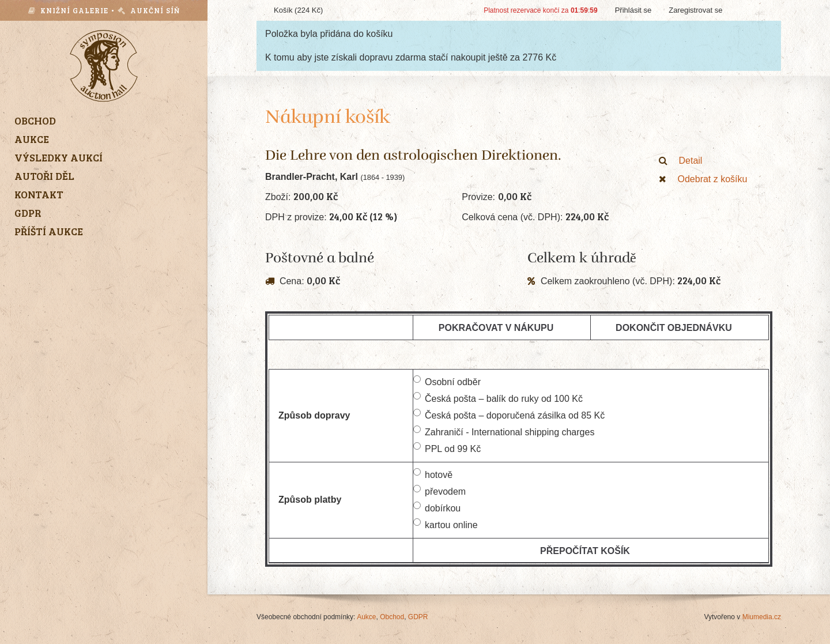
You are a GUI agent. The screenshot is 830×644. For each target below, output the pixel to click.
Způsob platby (310, 500)
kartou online (446, 524)
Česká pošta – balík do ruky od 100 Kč (498, 398)
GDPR (418, 617)
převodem (439, 491)
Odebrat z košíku (703, 179)
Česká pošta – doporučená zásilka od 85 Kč (509, 415)
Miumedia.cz (762, 617)
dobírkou (437, 507)
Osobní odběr (447, 381)
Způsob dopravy (314, 415)
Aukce (366, 617)
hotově (433, 474)
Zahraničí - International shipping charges (504, 431)
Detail (681, 161)
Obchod (392, 617)
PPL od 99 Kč (447, 448)
